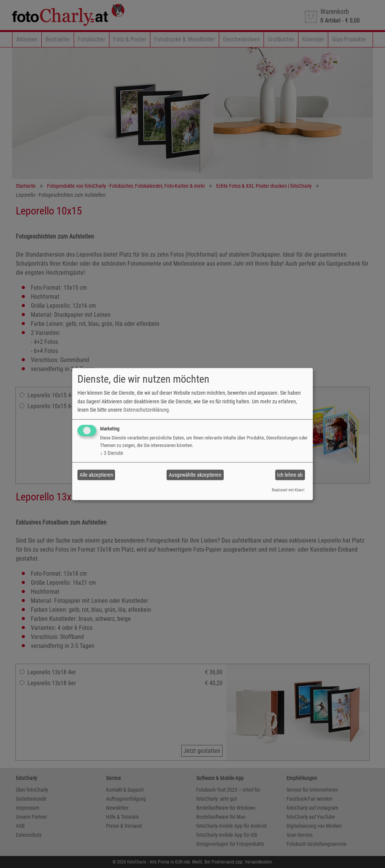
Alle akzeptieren (96, 475)
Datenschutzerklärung (146, 410)
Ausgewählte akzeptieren (195, 475)
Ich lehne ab (290, 475)
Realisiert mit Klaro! (288, 490)
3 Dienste (112, 453)
